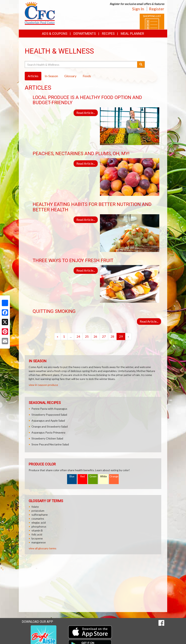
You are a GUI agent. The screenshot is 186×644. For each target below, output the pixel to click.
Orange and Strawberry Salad (50, 426)
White (103, 476)
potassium (38, 511)
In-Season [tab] (51, 76)
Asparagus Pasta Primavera (48, 432)
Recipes (108, 34)
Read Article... (86, 113)
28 (112, 336)
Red (83, 476)
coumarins (38, 519)
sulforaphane (40, 515)
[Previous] (57, 337)
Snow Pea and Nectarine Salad (50, 444)
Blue (72, 476)
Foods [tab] (87, 76)
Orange (114, 476)
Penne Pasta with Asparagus (49, 409)
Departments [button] (85, 34)
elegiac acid (39, 522)
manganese (39, 542)
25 (87, 336)
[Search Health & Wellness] (81, 64)
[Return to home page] (40, 13)
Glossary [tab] (70, 76)
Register (157, 9)
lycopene (37, 538)
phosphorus (39, 526)
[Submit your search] (141, 64)
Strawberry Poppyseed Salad (49, 415)
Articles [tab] (33, 76)
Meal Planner (132, 34)
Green (93, 476)
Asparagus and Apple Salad (48, 421)
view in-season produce (43, 385)
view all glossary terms (43, 548)
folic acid (37, 534)
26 (95, 336)
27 (104, 336)
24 (78, 336)
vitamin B (37, 530)
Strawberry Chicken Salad (47, 438)
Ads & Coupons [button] (55, 34)
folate (35, 507)
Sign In (138, 9)
